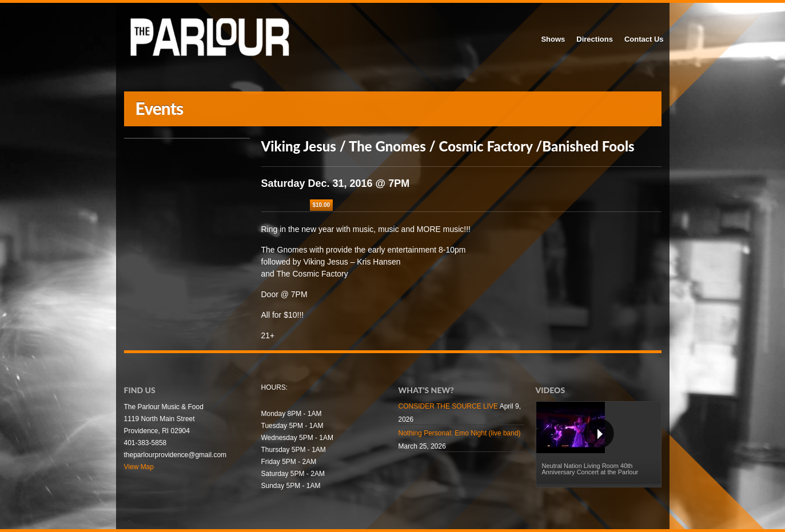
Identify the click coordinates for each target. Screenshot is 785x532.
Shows (553, 39)
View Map (139, 467)
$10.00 (322, 205)
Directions (595, 39)
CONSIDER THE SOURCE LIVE (448, 406)
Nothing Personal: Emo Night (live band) (460, 433)
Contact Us (644, 39)
